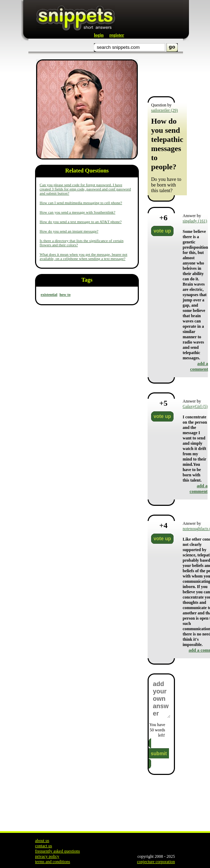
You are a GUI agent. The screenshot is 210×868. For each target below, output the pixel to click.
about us (42, 841)
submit (159, 753)
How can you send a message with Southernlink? (77, 212)
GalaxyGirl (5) (195, 406)
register (117, 35)
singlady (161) (195, 221)
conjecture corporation (156, 862)
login (99, 35)
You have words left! (157, 730)
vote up (162, 231)
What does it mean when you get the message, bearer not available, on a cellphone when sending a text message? (83, 256)
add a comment (199, 366)
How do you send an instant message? (69, 231)
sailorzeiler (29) (164, 110)
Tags (87, 280)
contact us (43, 846)
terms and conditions (53, 862)
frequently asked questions (57, 851)
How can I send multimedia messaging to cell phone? (81, 203)
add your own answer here (161, 699)
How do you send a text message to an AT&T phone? (81, 222)
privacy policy (47, 856)
